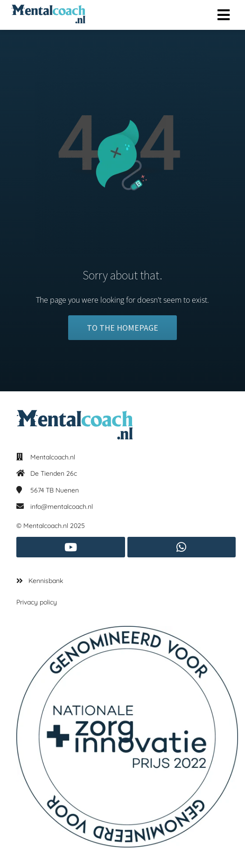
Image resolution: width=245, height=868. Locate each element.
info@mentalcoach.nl (62, 507)
